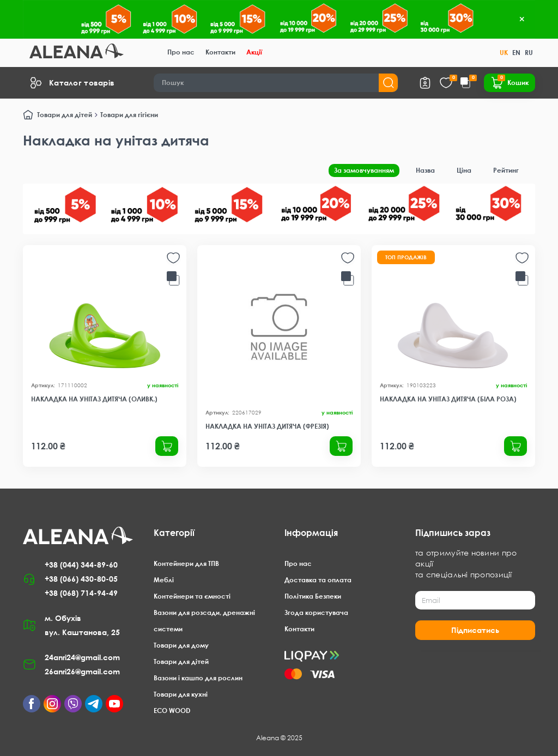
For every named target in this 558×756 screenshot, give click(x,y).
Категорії (174, 533)
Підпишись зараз (453, 533)
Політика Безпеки (313, 596)
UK (504, 53)
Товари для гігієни (129, 115)
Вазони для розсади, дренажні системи (204, 621)
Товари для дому (181, 645)
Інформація (311, 533)
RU (529, 53)
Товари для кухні (181, 694)
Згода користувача (316, 612)
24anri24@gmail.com (82, 657)
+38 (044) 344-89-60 (81, 565)
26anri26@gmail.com (82, 671)
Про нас (181, 52)
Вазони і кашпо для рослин (198, 678)
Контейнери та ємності (192, 596)
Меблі (164, 580)
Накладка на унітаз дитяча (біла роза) (448, 399)
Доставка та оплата (318, 580)
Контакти (220, 52)
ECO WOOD (172, 711)
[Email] (475, 600)
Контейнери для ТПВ (186, 563)
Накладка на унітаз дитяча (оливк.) (94, 399)
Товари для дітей (65, 115)
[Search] (276, 83)
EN (516, 53)
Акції (254, 52)
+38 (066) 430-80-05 (81, 579)
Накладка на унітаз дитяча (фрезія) (267, 426)
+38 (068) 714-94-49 (81, 593)
